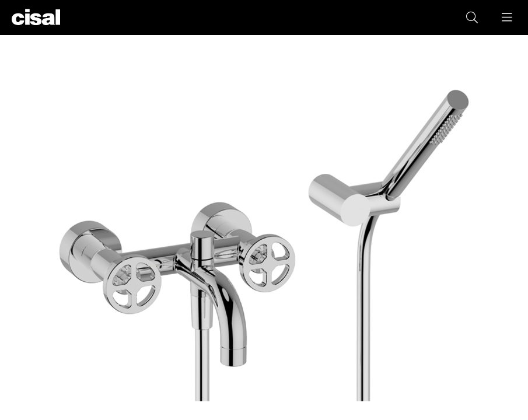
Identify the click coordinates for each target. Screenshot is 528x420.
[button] (508, 17)
